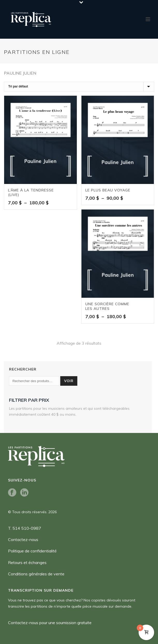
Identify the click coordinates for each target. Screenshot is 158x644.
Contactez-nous (23, 540)
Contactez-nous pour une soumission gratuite (50, 623)
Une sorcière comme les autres (107, 306)
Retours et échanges (27, 562)
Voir (69, 381)
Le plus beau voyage (108, 190)
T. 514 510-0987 (25, 528)
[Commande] (79, 87)
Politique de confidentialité (32, 551)
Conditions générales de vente (36, 574)
